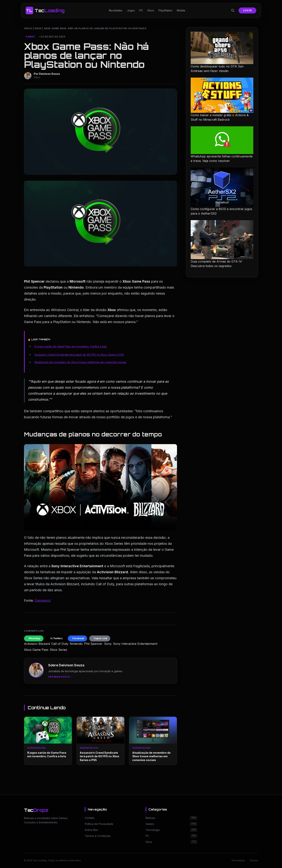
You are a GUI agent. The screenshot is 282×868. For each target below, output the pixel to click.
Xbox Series (58, 650)
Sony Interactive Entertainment (135, 644)
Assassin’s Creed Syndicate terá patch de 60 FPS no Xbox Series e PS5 (79, 355)
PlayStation (165, 10)
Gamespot (43, 600)
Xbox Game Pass (36, 650)
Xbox (151, 10)
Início (28, 28)
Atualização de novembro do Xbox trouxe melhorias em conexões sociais (80, 362)
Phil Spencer (93, 644)
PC (141, 10)
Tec (36, 810)
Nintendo (76, 644)
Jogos (131, 10)
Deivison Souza (49, 74)
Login (247, 10)
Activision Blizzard (37, 644)
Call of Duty (60, 644)
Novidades (116, 10)
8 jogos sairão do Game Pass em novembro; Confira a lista (71, 346)
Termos (254, 860)
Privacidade (238, 860)
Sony (108, 644)
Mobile (181, 10)
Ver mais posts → (61, 677)
